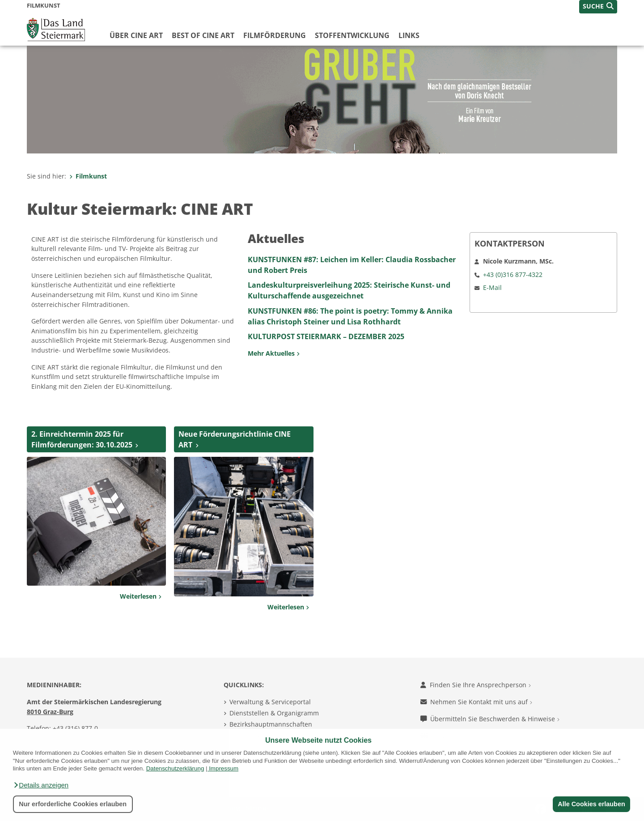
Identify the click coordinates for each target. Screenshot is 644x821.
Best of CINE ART (203, 35)
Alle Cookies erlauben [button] (591, 804)
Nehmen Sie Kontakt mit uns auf (476, 702)
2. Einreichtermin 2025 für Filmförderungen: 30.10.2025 (82, 439)
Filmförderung (275, 35)
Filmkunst (88, 176)
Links (409, 35)
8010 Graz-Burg (50, 712)
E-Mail (492, 287)
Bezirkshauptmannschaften (271, 724)
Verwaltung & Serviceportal (270, 702)
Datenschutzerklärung (175, 768)
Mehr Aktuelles (274, 353)
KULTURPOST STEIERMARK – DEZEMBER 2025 (326, 336)
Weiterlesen (141, 596)
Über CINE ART (136, 35)
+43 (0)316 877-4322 (513, 274)
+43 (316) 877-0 (75, 728)
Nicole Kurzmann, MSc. (518, 261)
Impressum (224, 768)
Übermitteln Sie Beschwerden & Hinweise (490, 719)
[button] (41, 785)
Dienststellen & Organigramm (274, 713)
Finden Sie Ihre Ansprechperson (476, 685)
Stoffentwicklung (352, 35)
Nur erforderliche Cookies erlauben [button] (73, 804)
